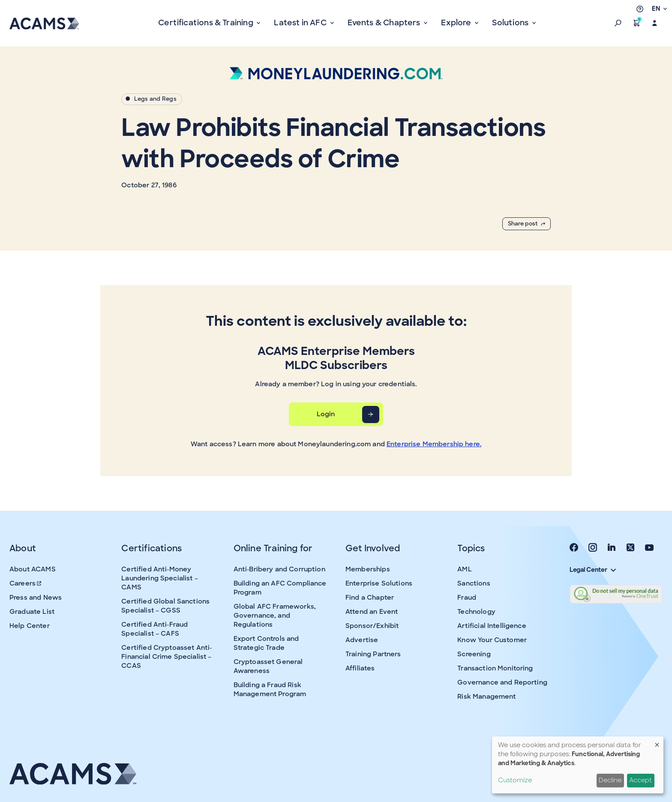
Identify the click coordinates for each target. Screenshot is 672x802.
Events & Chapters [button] (385, 23)
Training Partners (373, 654)
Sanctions (474, 583)
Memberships (368, 569)
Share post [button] (526, 224)
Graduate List (32, 612)
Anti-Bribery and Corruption (279, 569)
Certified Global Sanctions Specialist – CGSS (165, 606)
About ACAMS (33, 569)
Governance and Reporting (502, 682)
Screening (474, 654)
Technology (476, 612)
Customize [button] (515, 780)
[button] (618, 23)
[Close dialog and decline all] (657, 742)
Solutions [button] (511, 23)
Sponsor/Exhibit (372, 626)
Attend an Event (372, 612)
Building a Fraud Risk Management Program (270, 689)
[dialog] (578, 765)
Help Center (30, 626)
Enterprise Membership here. (434, 444)
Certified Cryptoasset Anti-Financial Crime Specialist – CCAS (166, 657)
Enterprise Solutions (379, 583)
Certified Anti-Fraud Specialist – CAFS (154, 629)
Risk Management (486, 697)
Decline (610, 780)
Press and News (36, 598)
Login (326, 414)
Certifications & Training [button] (207, 23)
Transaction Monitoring (495, 668)
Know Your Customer (492, 640)
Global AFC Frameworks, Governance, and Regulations (275, 616)
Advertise (362, 640)
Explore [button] (457, 23)
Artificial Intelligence (492, 626)
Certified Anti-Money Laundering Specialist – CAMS (159, 578)
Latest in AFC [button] (301, 23)
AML (464, 569)
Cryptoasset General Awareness (268, 666)
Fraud (467, 598)
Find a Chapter (370, 598)
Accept (640, 780)
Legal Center (593, 570)
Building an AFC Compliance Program (280, 588)
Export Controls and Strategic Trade (266, 643)
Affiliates (360, 668)
